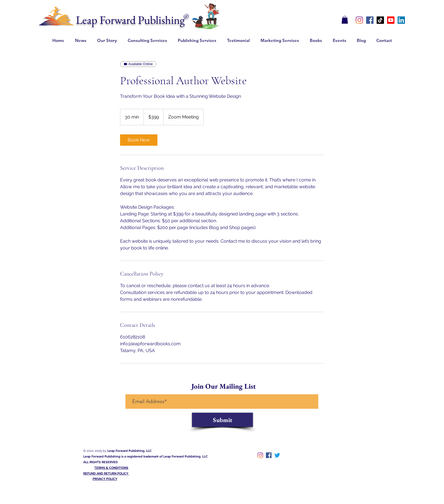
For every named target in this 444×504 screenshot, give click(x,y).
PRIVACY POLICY (105, 479)
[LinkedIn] (401, 20)
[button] (345, 20)
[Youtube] (391, 20)
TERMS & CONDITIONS (111, 468)
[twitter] (277, 455)
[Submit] (222, 420)
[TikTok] (380, 20)
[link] (139, 140)
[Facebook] (370, 20)
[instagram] (359, 20)
